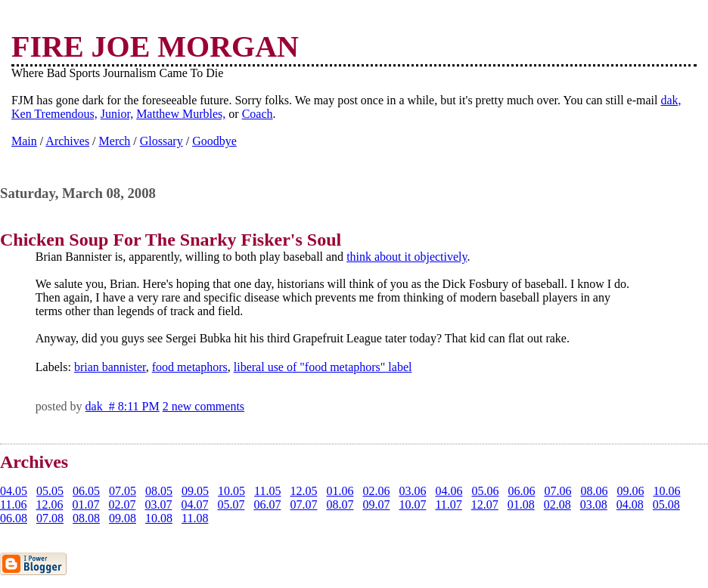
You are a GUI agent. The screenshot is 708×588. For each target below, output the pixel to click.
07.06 (557, 491)
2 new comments (203, 406)
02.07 (122, 504)
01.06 (340, 491)
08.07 (340, 504)
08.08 (86, 518)
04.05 (14, 491)
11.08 (195, 518)
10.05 (231, 491)
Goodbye (214, 141)
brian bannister (110, 367)
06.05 (86, 491)
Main (24, 141)
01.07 (85, 504)
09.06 (630, 491)
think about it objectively (407, 257)
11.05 (267, 491)
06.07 (267, 504)
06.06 (521, 491)
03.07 (158, 504)
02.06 (376, 491)
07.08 (50, 518)
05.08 (666, 504)
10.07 (412, 504)
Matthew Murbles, (181, 114)
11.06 (13, 504)
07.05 (123, 491)
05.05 (50, 491)
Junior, (117, 114)
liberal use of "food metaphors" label (323, 367)
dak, (671, 100)
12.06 (49, 504)
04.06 (449, 491)
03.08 (594, 504)
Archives (67, 141)
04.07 (194, 504)
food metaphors (190, 367)
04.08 (630, 504)
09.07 (376, 504)
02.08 (557, 504)
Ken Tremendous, (54, 114)
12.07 (485, 504)
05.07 (231, 504)
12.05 (303, 491)
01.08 (521, 504)
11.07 (448, 504)
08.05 (159, 491)
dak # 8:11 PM (123, 406)
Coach (258, 114)
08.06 (594, 491)
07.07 (303, 504)
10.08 (159, 518)
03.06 (412, 491)
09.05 (195, 491)
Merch (115, 141)
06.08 (14, 518)
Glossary (161, 141)
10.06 (666, 491)
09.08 (123, 518)
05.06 (485, 491)
